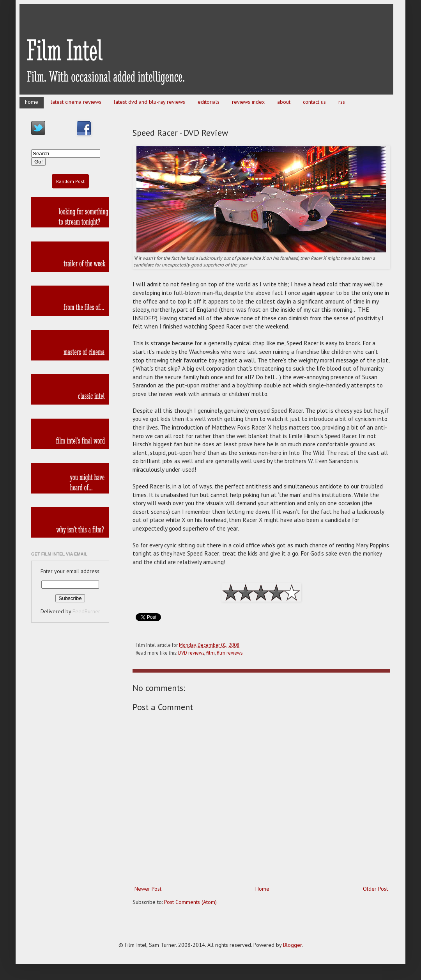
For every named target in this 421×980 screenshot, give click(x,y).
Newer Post (148, 889)
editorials (209, 102)
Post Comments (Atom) (190, 902)
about (284, 102)
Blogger (292, 945)
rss (342, 102)
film (210, 653)
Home (262, 889)
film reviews (230, 653)
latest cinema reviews (76, 102)
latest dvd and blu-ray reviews (149, 102)
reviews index (248, 102)
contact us (314, 102)
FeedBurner (86, 611)
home (32, 102)
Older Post (375, 889)
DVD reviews (191, 653)
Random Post (70, 181)
